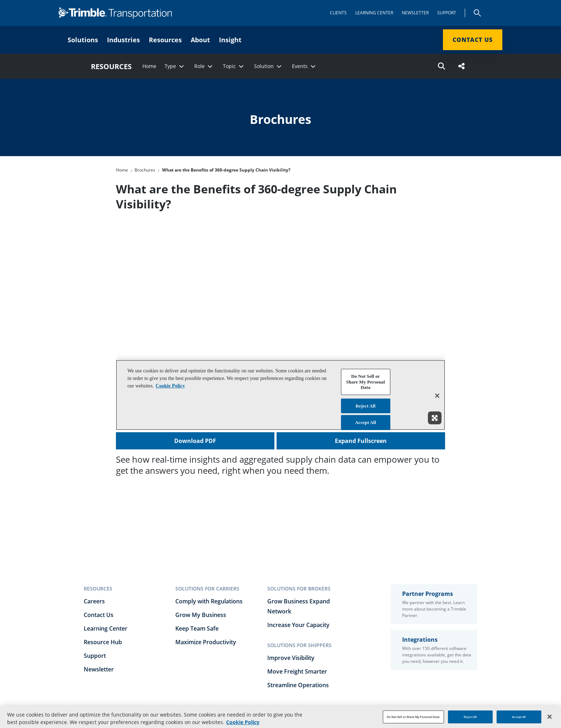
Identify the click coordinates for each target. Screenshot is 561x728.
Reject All (470, 717)
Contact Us (473, 40)
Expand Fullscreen (361, 441)
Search (477, 13)
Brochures (145, 170)
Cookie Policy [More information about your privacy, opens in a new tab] (243, 722)
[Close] (550, 717)
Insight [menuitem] (230, 40)
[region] (280, 717)
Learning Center (374, 13)
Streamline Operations (298, 685)
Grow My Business (201, 615)
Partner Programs (428, 594)
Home (122, 170)
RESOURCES (111, 66)
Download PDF (195, 441)
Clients (338, 13)
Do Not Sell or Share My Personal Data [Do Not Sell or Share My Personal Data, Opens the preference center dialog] (413, 717)
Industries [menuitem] (123, 40)
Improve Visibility (291, 658)
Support (447, 13)
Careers (94, 601)
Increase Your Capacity (298, 625)
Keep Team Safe (197, 628)
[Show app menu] (494, 13)
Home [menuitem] (149, 66)
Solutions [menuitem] (83, 40)
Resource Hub (103, 642)
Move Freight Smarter (297, 671)
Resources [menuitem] (165, 40)
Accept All (519, 717)
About (200, 40)
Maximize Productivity (206, 642)
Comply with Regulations (209, 601)
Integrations (420, 640)
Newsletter (415, 13)
